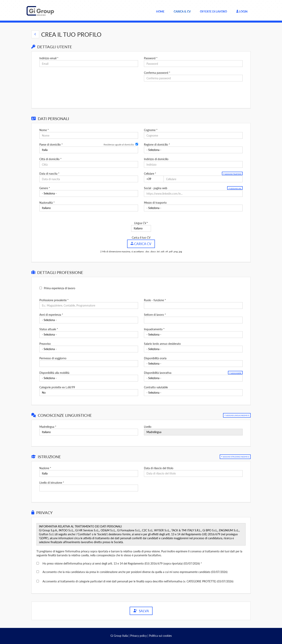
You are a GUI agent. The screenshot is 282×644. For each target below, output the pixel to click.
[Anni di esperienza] (89, 320)
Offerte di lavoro (213, 11)
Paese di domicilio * (51, 145)
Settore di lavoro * (155, 314)
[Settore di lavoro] (193, 320)
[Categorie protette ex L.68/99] (89, 392)
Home (160, 11)
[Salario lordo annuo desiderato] (193, 349)
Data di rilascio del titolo (159, 468)
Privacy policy (138, 635)
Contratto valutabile (156, 387)
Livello (148, 426)
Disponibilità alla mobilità (54, 373)
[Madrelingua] (89, 432)
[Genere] (89, 193)
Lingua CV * (141, 223)
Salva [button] (141, 611)
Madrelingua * (48, 426)
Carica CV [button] (141, 244)
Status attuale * (49, 329)
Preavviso (45, 343)
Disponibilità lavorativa (158, 373)
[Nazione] (89, 473)
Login (242, 11)
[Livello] (193, 432)
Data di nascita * (49, 174)
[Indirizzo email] (89, 64)
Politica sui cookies (160, 635)
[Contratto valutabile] (193, 392)
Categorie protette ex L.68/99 (57, 387)
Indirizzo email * (49, 58)
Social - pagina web (156, 188)
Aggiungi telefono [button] (228, 174)
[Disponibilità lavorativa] (193, 378)
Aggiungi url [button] (232, 188)
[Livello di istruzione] (89, 488)
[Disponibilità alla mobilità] (89, 378)
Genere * (45, 188)
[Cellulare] (154, 179)
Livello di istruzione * (52, 482)
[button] (35, 34)
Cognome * (151, 130)
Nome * (44, 130)
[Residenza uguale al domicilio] (137, 144)
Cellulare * (150, 174)
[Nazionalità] (89, 208)
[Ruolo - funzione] (193, 305)
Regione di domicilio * (157, 145)
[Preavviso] (89, 349)
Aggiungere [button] (232, 373)
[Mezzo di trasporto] (193, 208)
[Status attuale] (89, 334)
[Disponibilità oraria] (193, 363)
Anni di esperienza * (51, 314)
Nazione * (45, 468)
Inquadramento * (154, 329)
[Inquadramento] (193, 334)
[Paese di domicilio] (89, 150)
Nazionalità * (47, 203)
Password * (151, 58)
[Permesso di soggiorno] (89, 363)
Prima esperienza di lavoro (60, 288)
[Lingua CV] (141, 228)
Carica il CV (182, 11)
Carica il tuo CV (141, 238)
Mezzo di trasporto (155, 203)
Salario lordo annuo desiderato (162, 343)
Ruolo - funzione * (155, 300)
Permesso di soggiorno (53, 358)
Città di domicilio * (50, 159)
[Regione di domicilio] (193, 150)
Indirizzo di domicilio (156, 159)
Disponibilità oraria (155, 358)
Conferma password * (157, 73)
